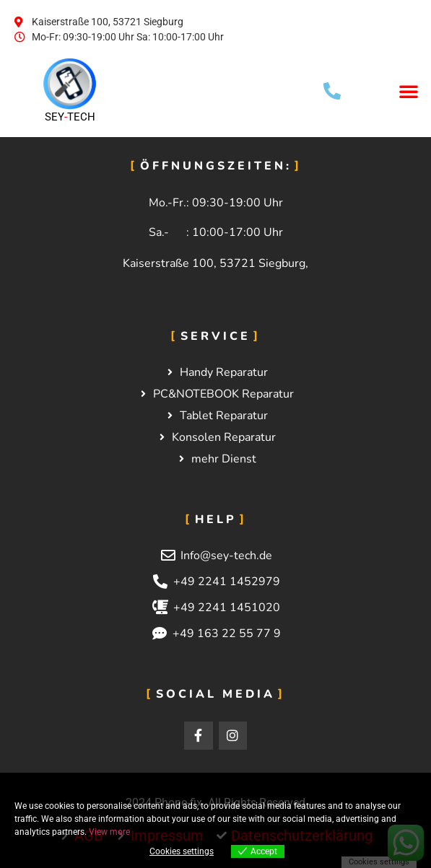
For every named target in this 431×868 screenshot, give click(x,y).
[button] (409, 91)
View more (109, 832)
